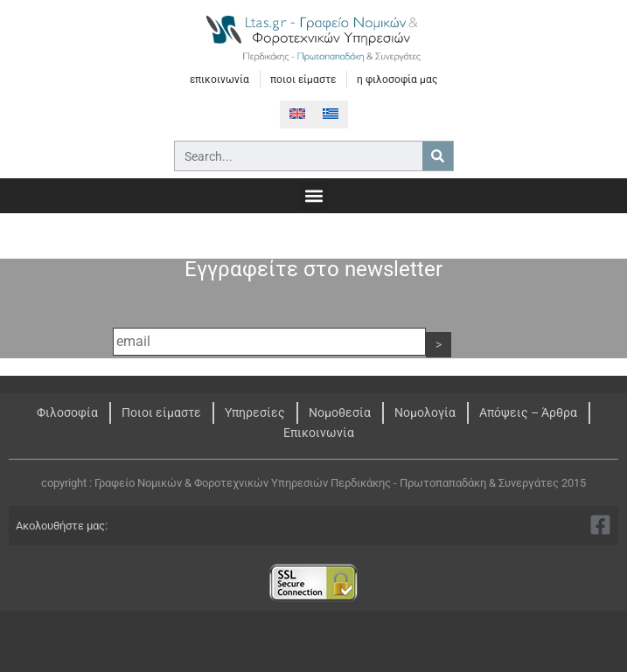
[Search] (438, 156)
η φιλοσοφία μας (397, 80)
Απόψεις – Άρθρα (528, 412)
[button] (313, 196)
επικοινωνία (219, 80)
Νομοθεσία (340, 412)
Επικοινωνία (319, 433)
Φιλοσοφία (67, 412)
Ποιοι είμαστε (161, 412)
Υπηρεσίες (255, 412)
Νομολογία (425, 412)
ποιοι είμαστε (303, 80)
